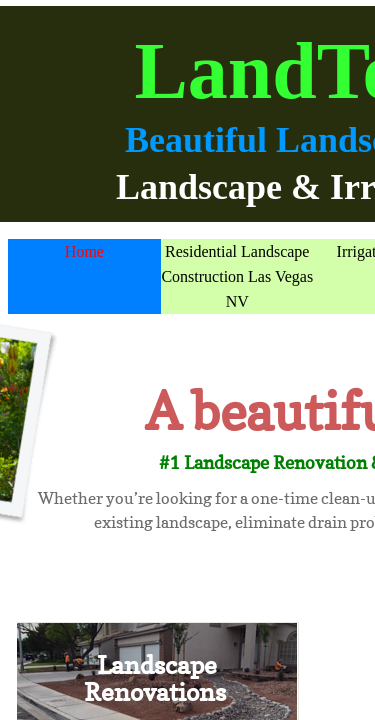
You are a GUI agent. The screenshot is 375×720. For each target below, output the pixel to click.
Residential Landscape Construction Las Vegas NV (237, 276)
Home (84, 251)
